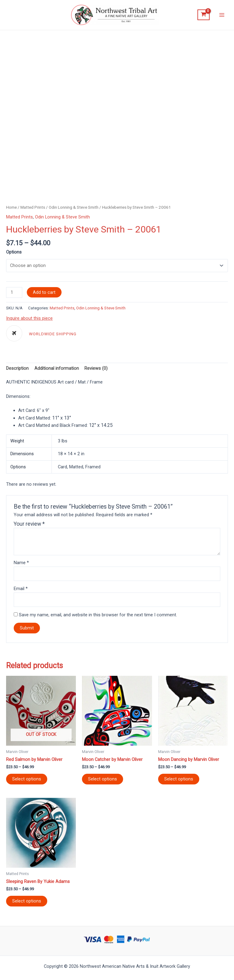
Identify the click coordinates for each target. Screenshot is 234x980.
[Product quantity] (14, 294)
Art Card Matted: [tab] (45, 419)
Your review (29, 525)
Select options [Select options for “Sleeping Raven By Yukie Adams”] (27, 903)
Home (11, 208)
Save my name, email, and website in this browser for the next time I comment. (98, 616)
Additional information (57, 370)
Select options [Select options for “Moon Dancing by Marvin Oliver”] (179, 781)
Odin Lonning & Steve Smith (74, 208)
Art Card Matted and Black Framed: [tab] (66, 427)
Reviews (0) (96, 370)
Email (21, 590)
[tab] (17, 370)
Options (14, 253)
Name (21, 564)
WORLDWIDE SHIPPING (53, 336)
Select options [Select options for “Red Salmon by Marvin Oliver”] (27, 781)
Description (17, 370)
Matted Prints (33, 208)
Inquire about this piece (29, 320)
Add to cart (44, 294)
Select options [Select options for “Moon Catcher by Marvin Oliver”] (103, 781)
